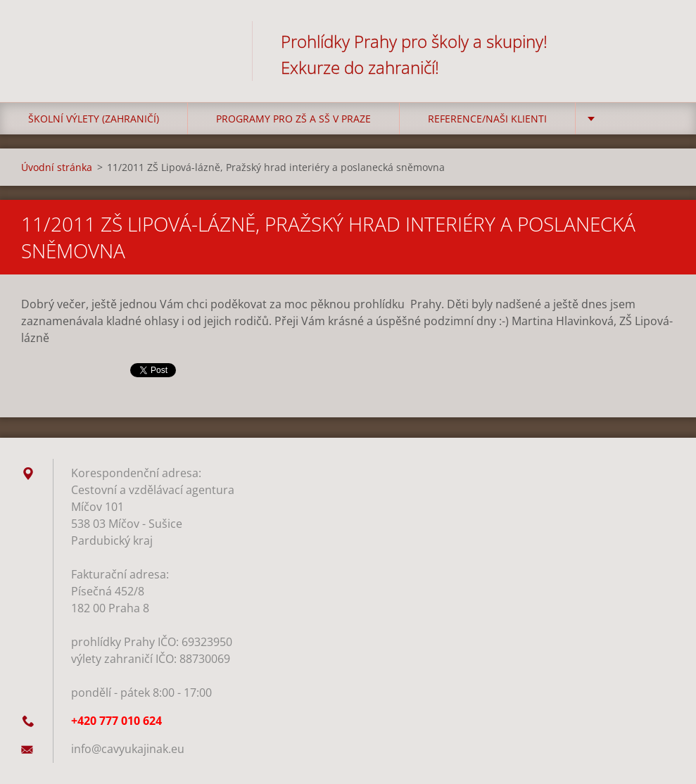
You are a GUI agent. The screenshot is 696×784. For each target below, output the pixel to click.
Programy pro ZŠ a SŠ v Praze (293, 119)
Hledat (659, 41)
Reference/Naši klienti (487, 119)
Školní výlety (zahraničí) (94, 119)
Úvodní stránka (57, 167)
